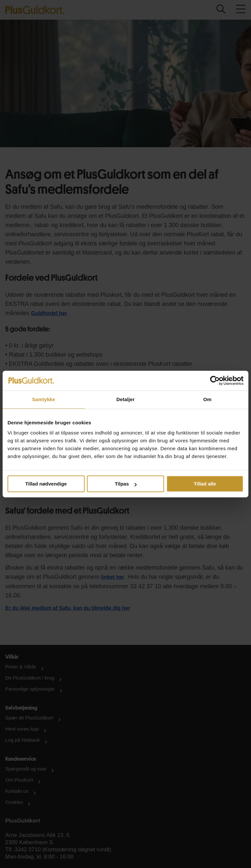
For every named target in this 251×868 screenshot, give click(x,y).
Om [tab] (207, 399)
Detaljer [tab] (125, 399)
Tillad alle (205, 484)
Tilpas (126, 484)
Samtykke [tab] (44, 399)
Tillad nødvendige (46, 484)
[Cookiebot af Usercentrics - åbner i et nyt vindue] (215, 381)
